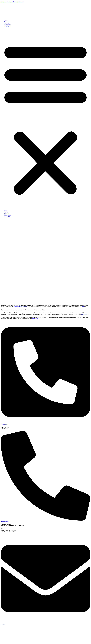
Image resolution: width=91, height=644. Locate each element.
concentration (85, 314)
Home (6, 20)
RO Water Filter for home (20, 307)
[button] (45, 118)
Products (6, 22)
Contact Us (7, 26)
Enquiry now (7, 25)
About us (6, 23)
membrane (35, 319)
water (83, 307)
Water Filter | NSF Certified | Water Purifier (12, 2)
